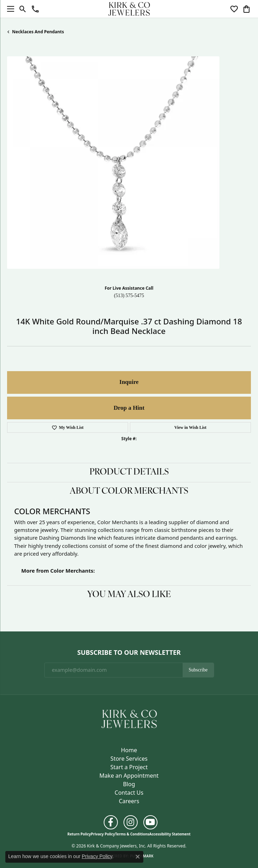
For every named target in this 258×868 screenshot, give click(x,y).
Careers (129, 801)
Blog (129, 784)
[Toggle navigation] (9, 9)
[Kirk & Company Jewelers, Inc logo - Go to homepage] (129, 9)
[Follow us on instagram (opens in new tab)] (131, 822)
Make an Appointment (129, 776)
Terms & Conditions (132, 834)
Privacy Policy (103, 834)
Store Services (129, 759)
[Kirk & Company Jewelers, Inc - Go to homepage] (129, 718)
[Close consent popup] (138, 857)
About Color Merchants (129, 492)
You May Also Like (129, 595)
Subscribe (198, 670)
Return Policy (79, 834)
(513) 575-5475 (129, 296)
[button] (23, 9)
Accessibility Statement (170, 834)
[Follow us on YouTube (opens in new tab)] (150, 822)
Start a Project (129, 767)
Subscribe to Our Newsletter (129, 653)
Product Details (129, 472)
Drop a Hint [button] (129, 408)
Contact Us (129, 793)
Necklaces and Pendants (38, 32)
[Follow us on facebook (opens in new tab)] (111, 822)
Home (129, 750)
